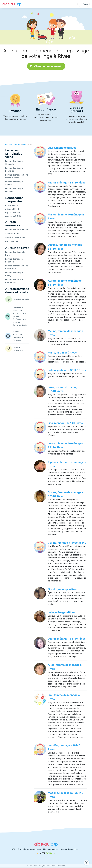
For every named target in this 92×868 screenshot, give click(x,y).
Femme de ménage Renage (14, 274)
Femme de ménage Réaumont (14, 260)
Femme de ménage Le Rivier (15, 253)
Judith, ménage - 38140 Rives (67, 639)
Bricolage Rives (12, 241)
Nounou (17, 332)
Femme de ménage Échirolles (14, 169)
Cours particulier (20, 325)
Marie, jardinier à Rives (62, 353)
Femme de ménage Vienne (14, 183)
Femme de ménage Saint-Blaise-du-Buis (17, 267)
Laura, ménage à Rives (62, 148)
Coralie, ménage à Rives (63, 589)
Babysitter (18, 340)
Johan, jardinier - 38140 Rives (67, 370)
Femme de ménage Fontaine (14, 190)
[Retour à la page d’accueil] (12, 4)
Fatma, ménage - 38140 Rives (67, 183)
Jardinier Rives (12, 233)
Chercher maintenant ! (46, 66)
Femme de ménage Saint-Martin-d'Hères (17, 176)
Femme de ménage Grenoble (14, 163)
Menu (83, 4)
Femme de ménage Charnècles (14, 281)
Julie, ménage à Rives (62, 612)
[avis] (46, 853)
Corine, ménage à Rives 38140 (67, 543)
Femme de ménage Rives (17, 229)
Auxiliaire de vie (22, 299)
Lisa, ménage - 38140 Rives (65, 423)
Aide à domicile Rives (15, 237)
